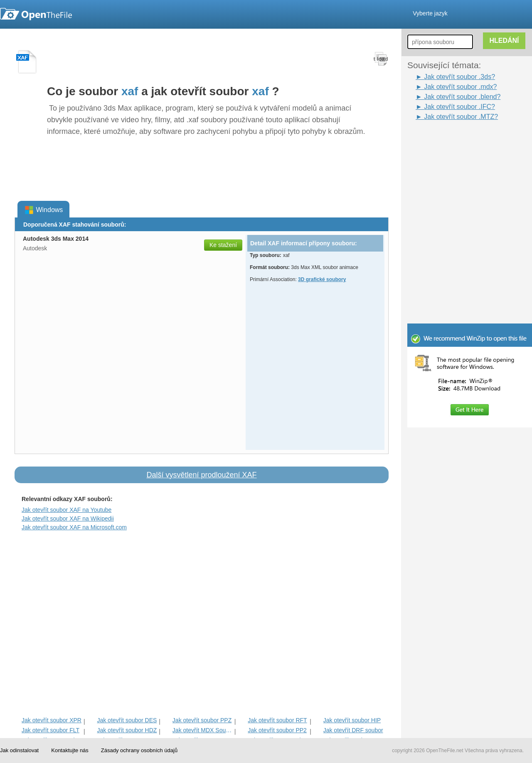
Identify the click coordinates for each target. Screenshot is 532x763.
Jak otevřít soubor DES (127, 720)
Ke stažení (223, 245)
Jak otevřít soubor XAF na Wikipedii (68, 519)
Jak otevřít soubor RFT (277, 720)
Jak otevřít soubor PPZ (202, 720)
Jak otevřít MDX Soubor (203, 730)
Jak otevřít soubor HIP (352, 720)
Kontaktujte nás (70, 750)
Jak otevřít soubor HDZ (127, 730)
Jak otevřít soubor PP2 (277, 730)
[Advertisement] (457, 141)
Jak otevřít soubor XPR (52, 720)
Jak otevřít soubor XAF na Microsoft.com (74, 527)
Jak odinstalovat (19, 750)
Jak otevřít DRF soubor (353, 730)
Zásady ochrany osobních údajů (139, 750)
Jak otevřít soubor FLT (50, 730)
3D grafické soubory (322, 279)
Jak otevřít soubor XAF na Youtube (66, 510)
